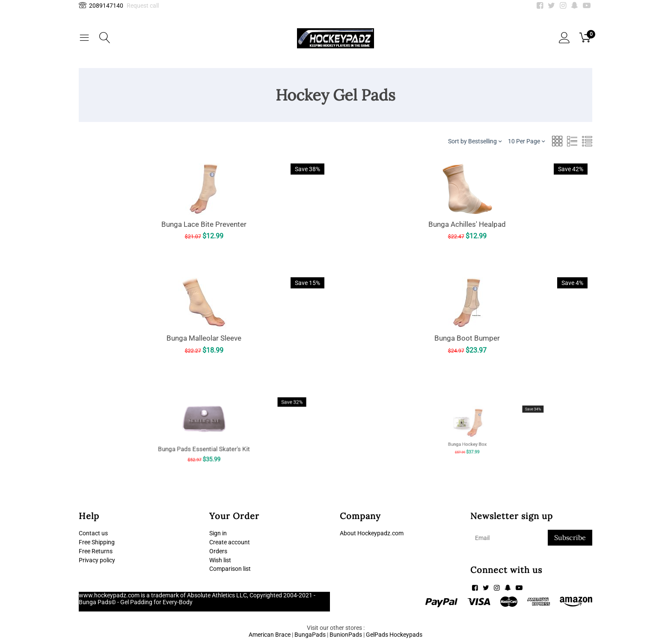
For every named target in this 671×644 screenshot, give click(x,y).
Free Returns (96, 551)
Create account (230, 542)
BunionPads (346, 635)
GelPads (377, 635)
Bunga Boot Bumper (467, 337)
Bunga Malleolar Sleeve (204, 338)
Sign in (218, 533)
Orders (218, 551)
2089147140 (101, 6)
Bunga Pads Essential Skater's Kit (204, 438)
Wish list (220, 560)
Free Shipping (97, 542)
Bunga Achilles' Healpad (467, 224)
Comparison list (230, 569)
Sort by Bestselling (475, 141)
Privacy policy (97, 560)
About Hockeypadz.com (372, 533)
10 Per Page (526, 141)
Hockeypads (406, 635)
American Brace (270, 635)
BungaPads (310, 635)
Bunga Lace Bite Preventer (204, 224)
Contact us (93, 533)
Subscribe (570, 537)
